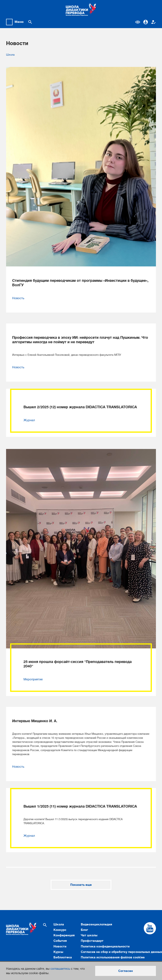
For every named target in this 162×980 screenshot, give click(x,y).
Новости (60, 946)
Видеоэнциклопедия (96, 924)
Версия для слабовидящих (138, 22)
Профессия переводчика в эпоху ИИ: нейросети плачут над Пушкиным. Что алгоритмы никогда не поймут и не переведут (80, 332)
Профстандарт (92, 941)
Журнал (29, 412)
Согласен (126, 971)
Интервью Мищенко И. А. (35, 705)
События (60, 941)
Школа (10, 55)
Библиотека (63, 957)
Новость (18, 298)
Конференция (64, 935)
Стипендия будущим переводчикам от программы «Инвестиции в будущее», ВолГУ (80, 283)
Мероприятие (33, 671)
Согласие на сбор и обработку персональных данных (121, 952)
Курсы (58, 952)
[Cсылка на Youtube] (150, 928)
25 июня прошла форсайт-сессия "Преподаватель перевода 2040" (78, 656)
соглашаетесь (60, 969)
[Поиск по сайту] (30, 22)
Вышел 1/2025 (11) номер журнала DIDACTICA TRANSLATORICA (80, 791)
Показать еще (81, 885)
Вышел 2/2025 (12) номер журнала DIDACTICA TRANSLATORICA (80, 399)
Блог (84, 930)
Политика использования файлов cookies (113, 957)
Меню (19, 22)
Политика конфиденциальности (105, 946)
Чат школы (89, 935)
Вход (146, 22)
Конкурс (60, 930)
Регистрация (153, 22)
